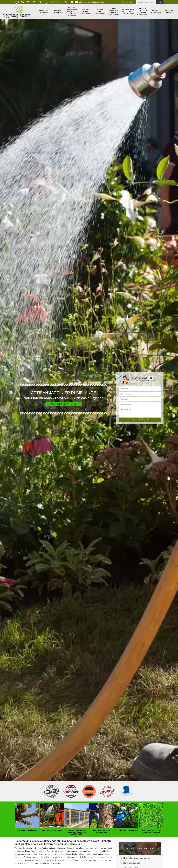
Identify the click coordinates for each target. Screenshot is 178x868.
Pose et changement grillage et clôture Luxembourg (71, 11)
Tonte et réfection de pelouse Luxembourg (114, 11)
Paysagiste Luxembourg (157, 11)
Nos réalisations (64, 404)
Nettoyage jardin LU (170, 11)
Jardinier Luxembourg (57, 11)
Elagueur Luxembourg (43, 11)
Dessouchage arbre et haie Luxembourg (128, 11)
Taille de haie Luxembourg (100, 11)
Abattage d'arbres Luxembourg (85, 11)
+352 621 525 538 (28, 2)
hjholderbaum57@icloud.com (90, 2)
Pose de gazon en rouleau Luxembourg (143, 11)
